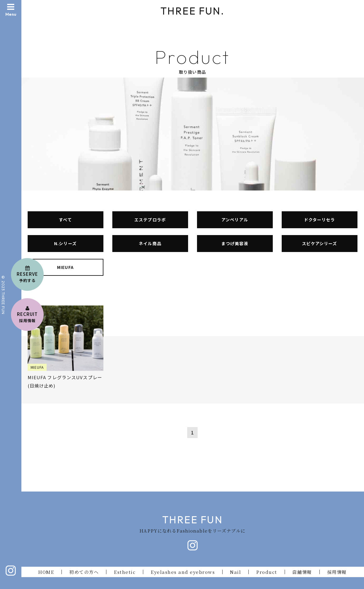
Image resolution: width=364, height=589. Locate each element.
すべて (65, 220)
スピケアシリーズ (319, 243)
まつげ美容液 (235, 243)
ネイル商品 (150, 243)
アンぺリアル (235, 220)
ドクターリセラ (319, 220)
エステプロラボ (150, 220)
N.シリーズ (65, 243)
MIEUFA (65, 267)
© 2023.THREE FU (3, 293)
